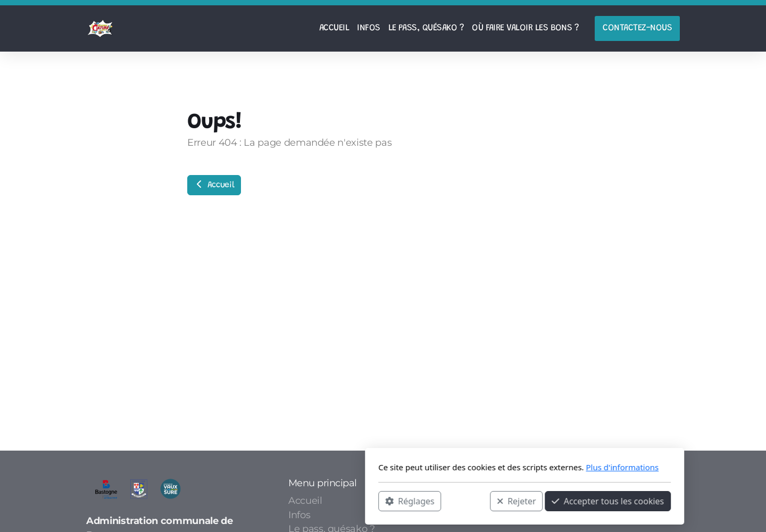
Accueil (214, 185)
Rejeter (375, 501)
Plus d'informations (481, 467)
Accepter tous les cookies (466, 501)
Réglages (268, 501)
